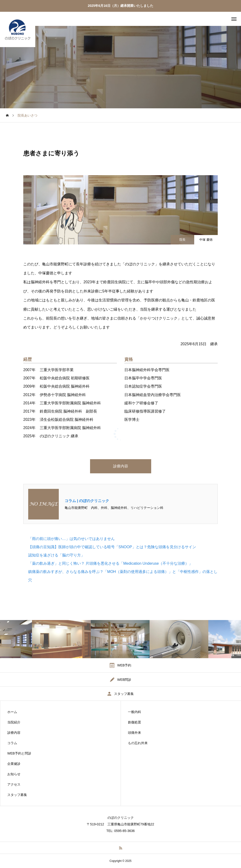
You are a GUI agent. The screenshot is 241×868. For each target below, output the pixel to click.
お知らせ (14, 774)
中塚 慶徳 (206, 240)
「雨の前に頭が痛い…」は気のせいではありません (71, 539)
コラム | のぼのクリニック (87, 501)
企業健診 (14, 764)
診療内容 (121, 466)
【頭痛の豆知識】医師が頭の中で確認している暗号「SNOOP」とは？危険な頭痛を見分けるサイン (112, 547)
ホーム (12, 712)
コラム (12, 743)
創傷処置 (134, 722)
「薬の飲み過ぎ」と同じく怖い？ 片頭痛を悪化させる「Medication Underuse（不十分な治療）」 (111, 563)
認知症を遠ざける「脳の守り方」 (56, 555)
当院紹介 (14, 722)
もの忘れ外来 (138, 743)
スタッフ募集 (17, 795)
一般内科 (134, 712)
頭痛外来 (134, 733)
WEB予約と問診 (19, 753)
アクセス (14, 784)
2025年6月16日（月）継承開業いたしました (120, 6)
